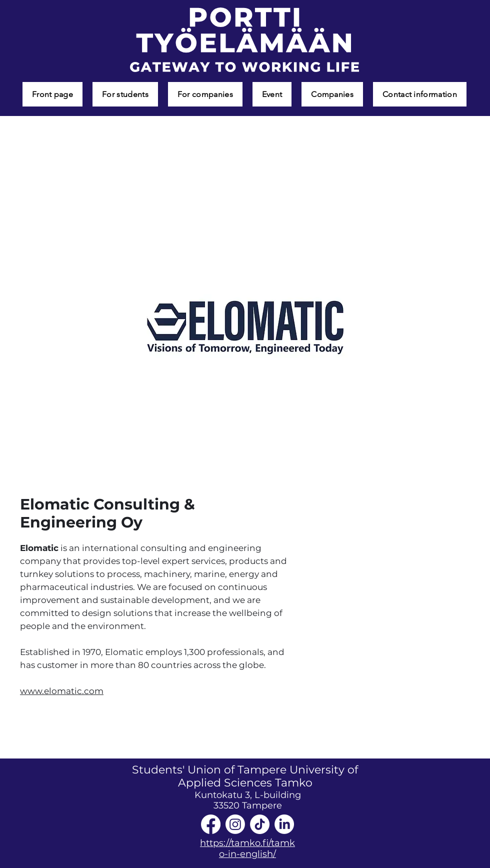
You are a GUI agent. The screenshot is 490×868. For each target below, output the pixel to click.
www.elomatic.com (62, 691)
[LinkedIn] (284, 824)
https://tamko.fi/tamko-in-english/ (247, 848)
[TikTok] (260, 824)
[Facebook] (211, 824)
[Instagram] (235, 824)
